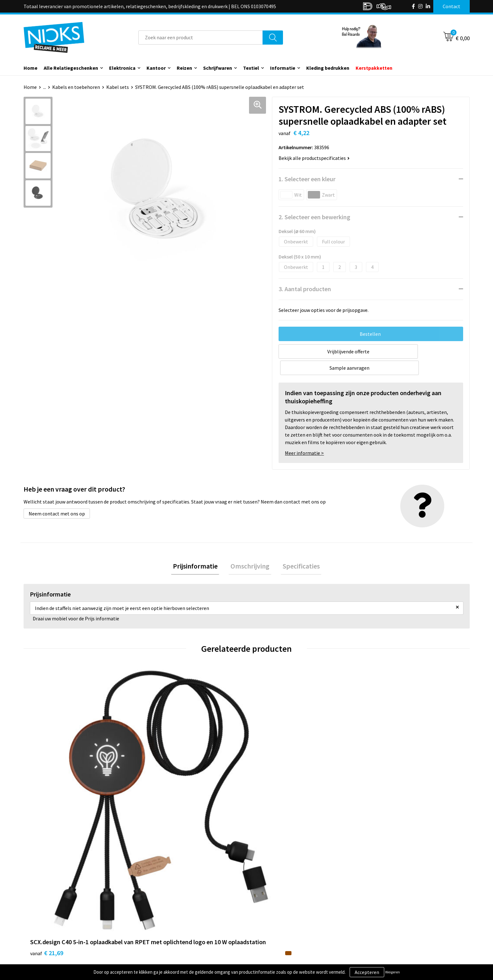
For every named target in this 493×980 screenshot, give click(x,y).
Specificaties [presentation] (297, 551)
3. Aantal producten (305, 289)
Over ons (153, 893)
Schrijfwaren (218, 68)
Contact (263, 893)
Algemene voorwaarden (391, 893)
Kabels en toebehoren (76, 87)
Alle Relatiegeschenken (71, 68)
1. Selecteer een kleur (307, 179)
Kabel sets (118, 87)
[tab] (199, 551)
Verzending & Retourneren (283, 902)
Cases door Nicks (162, 912)
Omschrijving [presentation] (250, 551)
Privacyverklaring (384, 912)
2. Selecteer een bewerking (314, 217)
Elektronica (122, 68)
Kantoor (156, 68)
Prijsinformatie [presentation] (199, 551)
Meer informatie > (304, 437)
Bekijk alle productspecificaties (314, 158)
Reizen (184, 68)
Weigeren (393, 972)
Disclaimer (377, 921)
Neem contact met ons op (57, 497)
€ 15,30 (270, 785)
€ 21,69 (47, 794)
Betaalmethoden (273, 912)
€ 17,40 (158, 794)
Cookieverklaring (383, 902)
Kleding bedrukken (328, 68)
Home (30, 68)
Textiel (251, 68)
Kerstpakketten (374, 68)
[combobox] (201, 38)
